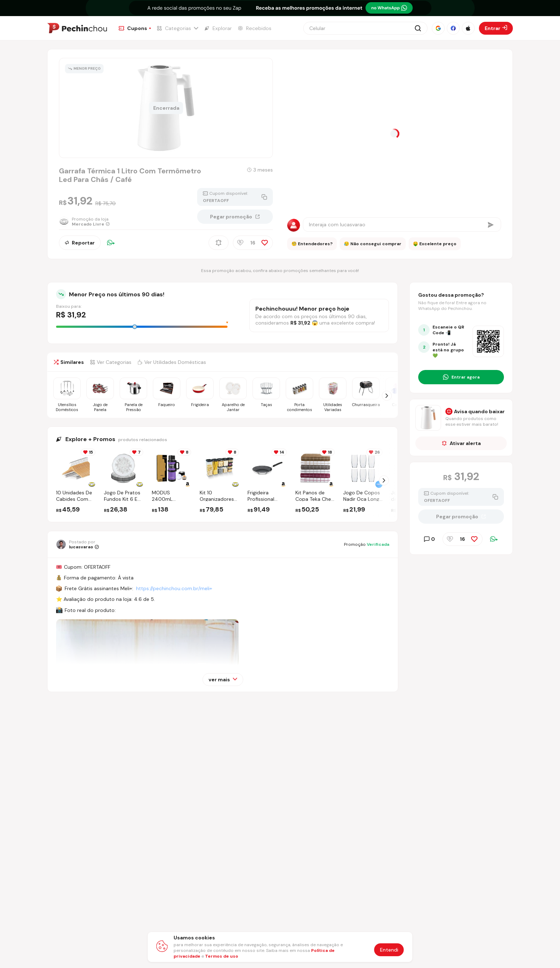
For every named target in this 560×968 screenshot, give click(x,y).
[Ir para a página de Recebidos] (254, 28)
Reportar (80, 243)
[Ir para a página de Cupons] (135, 28)
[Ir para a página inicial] (77, 28)
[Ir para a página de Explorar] (218, 28)
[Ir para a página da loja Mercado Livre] (87, 222)
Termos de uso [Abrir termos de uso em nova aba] (222, 956)
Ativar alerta (461, 443)
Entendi (389, 950)
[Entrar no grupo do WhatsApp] (461, 377)
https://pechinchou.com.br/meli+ (174, 588)
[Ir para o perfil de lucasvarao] (77, 544)
